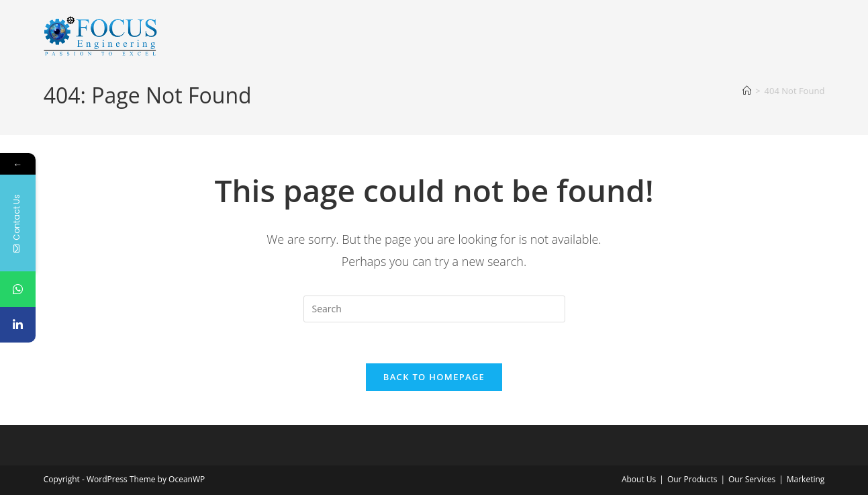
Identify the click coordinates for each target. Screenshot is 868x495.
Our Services (752, 479)
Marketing (806, 479)
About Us (639, 479)
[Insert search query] (434, 309)
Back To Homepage (434, 377)
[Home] (747, 91)
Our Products (692, 479)
